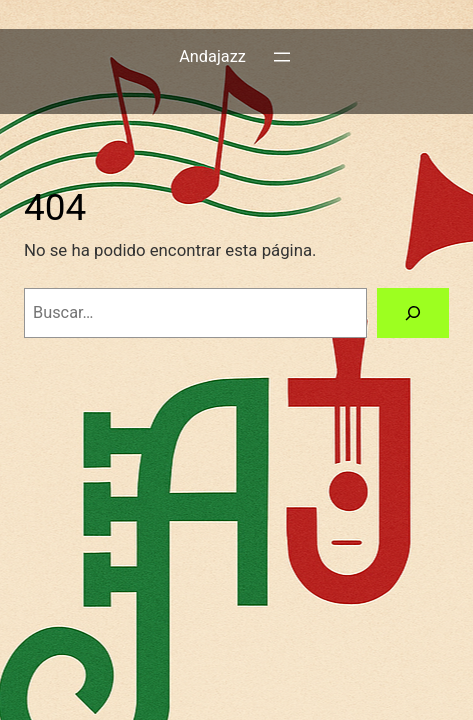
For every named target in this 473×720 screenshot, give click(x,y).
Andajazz (212, 56)
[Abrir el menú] (282, 57)
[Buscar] (413, 313)
